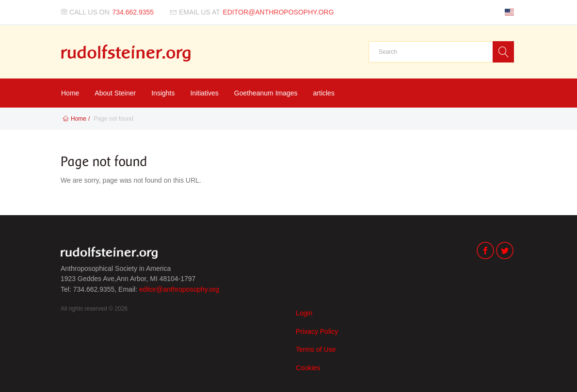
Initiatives (204, 93)
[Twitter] (505, 252)
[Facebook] (485, 252)
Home (70, 93)
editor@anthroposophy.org (179, 289)
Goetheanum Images (266, 93)
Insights (163, 93)
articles (324, 93)
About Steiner (115, 93)
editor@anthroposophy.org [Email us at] (278, 12)
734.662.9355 (133, 12)
